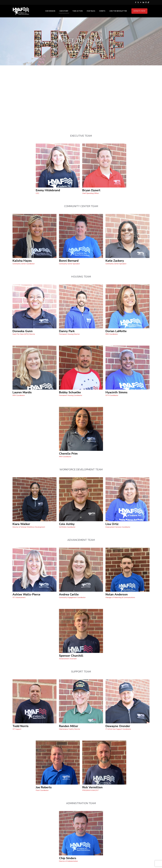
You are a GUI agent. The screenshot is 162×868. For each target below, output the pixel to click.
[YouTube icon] (141, 2)
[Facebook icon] (136, 2)
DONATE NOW (139, 11)
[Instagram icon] (146, 2)
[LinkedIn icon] (143, 2)
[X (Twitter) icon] (138, 2)
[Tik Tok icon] (148, 2)
